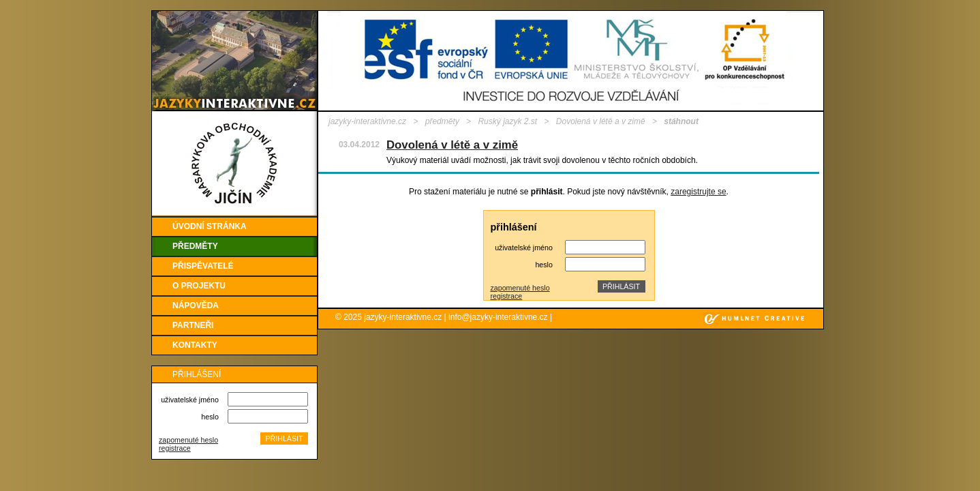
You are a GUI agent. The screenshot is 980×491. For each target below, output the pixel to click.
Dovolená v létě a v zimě (601, 121)
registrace (175, 448)
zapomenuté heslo (188, 440)
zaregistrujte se (698, 192)
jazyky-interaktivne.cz (367, 121)
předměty (442, 121)
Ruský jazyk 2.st (507, 121)
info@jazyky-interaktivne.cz (498, 317)
